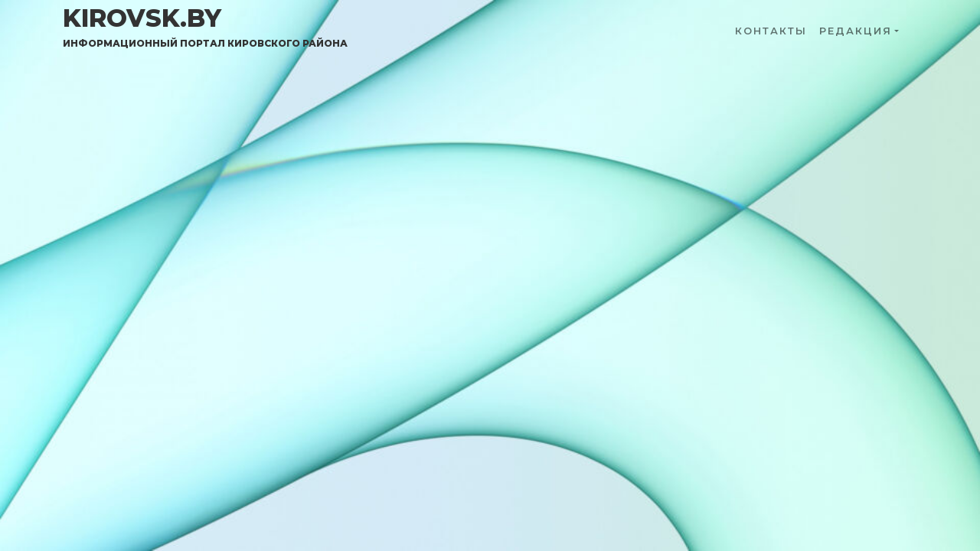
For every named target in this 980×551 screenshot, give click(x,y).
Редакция (856, 31)
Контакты (771, 31)
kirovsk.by (205, 27)
